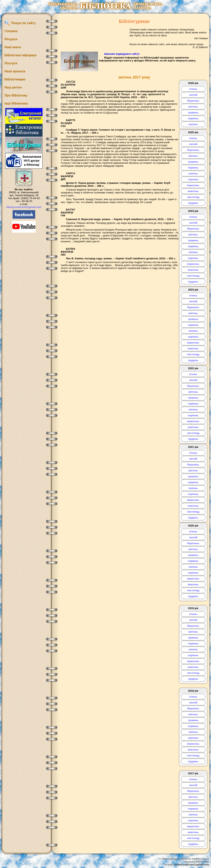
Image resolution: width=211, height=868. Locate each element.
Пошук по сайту (20, 23)
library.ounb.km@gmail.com (24, 207)
